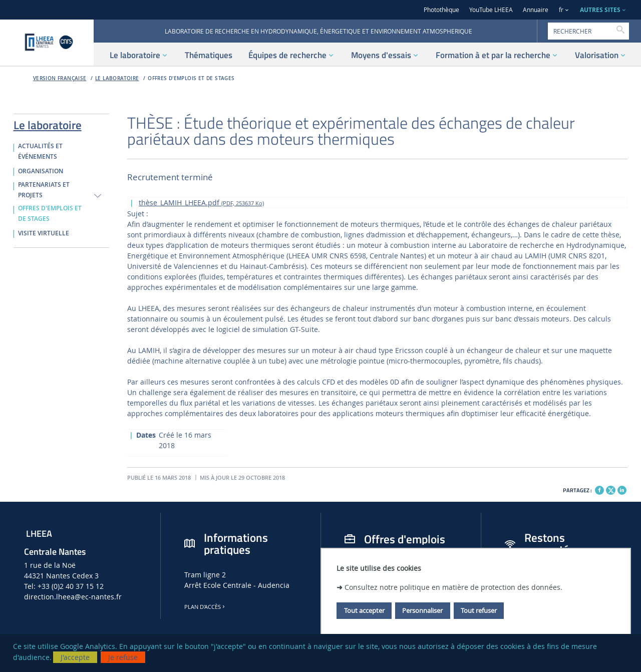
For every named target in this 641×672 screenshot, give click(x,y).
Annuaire (536, 10)
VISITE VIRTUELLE (44, 233)
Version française (60, 78)
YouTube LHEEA (491, 10)
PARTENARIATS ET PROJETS (44, 190)
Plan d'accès (205, 607)
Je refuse (123, 657)
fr (561, 10)
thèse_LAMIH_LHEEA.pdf (201, 203)
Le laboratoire (117, 78)
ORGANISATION (41, 171)
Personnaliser (422, 610)
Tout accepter (364, 610)
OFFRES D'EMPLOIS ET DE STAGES (191, 78)
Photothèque (441, 10)
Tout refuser (479, 610)
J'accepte (75, 657)
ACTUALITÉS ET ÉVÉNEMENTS (40, 151)
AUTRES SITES (600, 10)
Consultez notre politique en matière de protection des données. (453, 587)
